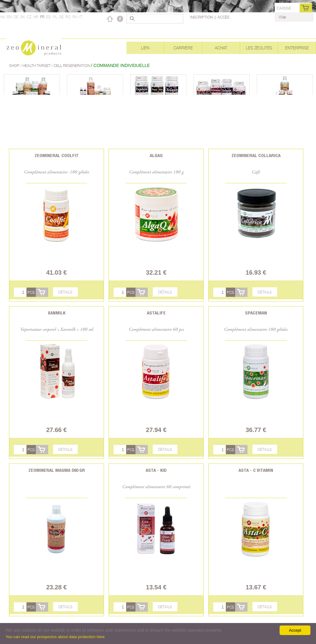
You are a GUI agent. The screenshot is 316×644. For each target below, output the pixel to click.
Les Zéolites (259, 48)
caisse (284, 8)
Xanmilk (57, 313)
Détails (65, 292)
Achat (221, 48)
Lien (145, 48)
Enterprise (297, 48)
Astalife (156, 313)
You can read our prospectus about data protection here (55, 637)
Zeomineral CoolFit (57, 155)
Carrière (183, 48)
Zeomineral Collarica (256, 155)
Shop (15, 66)
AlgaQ (156, 155)
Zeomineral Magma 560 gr (57, 470)
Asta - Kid (156, 470)
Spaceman (256, 313)
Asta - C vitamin (256, 470)
